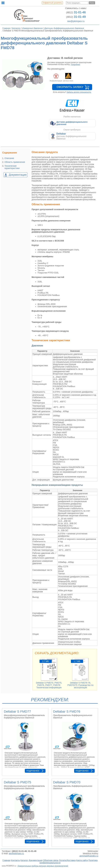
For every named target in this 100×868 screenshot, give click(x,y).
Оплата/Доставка (67, 860)
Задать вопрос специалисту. (79, 92)
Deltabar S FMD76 (67, 712)
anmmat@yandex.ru (89, 856)
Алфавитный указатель (52, 3)
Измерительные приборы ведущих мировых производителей (43, 866)
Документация (18, 175)
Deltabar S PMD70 (67, 782)
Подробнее (75, 65)
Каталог (24, 860)
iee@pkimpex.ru (76, 21)
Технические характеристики (12, 167)
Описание (9, 158)
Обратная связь (51, 860)
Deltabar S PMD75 (17, 782)
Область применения (15, 162)
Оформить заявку (70, 87)
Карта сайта (82, 860)
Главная (6, 860)
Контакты (15, 860)
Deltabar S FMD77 (17, 712)
